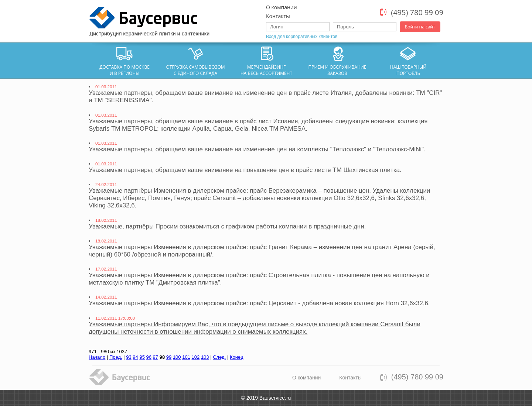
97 (156, 357)
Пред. (116, 357)
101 (186, 357)
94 (135, 357)
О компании (282, 7)
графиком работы (252, 226)
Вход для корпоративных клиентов (302, 37)
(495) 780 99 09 (417, 12)
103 (205, 357)
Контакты (278, 16)
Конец (237, 357)
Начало (97, 357)
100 (177, 357)
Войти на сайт (420, 27)
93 (129, 357)
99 (169, 357)
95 (142, 357)
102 (196, 357)
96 (149, 357)
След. (219, 357)
